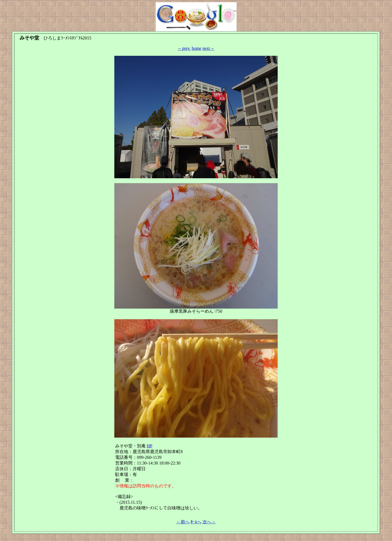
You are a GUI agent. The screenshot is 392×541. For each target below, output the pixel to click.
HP (149, 446)
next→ (209, 48)
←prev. (184, 48)
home (197, 48)
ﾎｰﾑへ (196, 522)
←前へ (183, 522)
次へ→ (209, 522)
